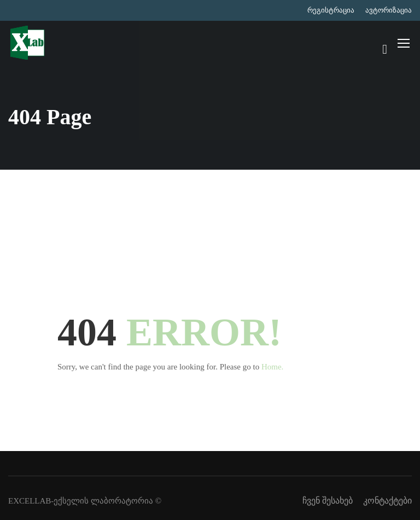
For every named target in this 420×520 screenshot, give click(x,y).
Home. (272, 367)
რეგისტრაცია (331, 10)
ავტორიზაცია (389, 10)
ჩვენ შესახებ (328, 501)
